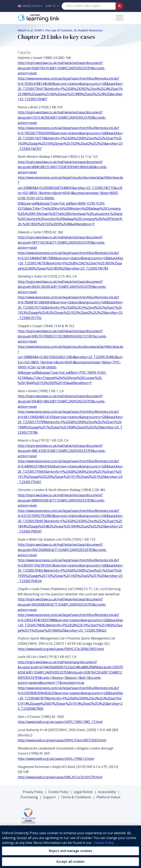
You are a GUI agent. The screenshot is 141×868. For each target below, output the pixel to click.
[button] (31, 6)
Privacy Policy (33, 792)
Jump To (52, 6)
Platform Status (108, 797)
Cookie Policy (58, 792)
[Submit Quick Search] (119, 6)
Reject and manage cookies (70, 851)
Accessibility (107, 792)
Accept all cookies (70, 862)
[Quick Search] (89, 6)
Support (49, 797)
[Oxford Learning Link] (48, 18)
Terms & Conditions (76, 797)
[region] (70, 847)
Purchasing (29, 797)
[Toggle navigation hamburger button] (120, 18)
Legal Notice (83, 792)
